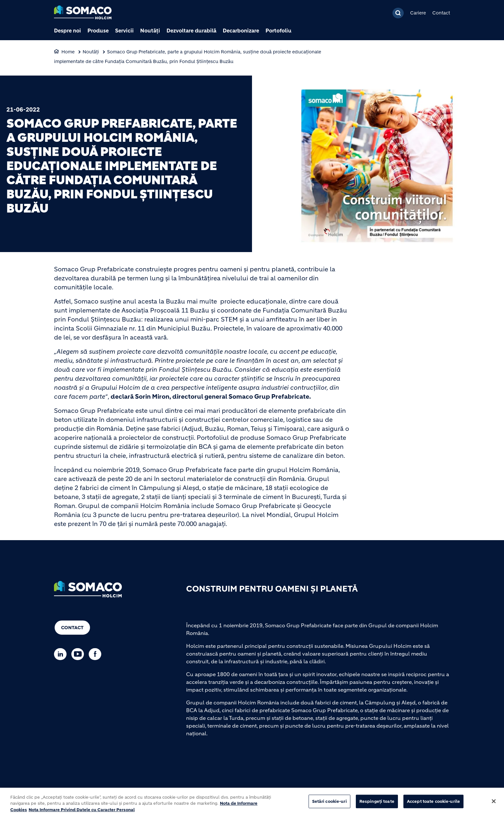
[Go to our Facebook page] (97, 654)
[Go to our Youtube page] (79, 654)
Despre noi (67, 31)
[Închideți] (494, 804)
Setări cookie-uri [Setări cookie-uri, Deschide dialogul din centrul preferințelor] (329, 804)
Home (68, 52)
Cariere (418, 13)
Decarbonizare (241, 31)
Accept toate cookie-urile (433, 804)
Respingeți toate (377, 804)
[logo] (83, 13)
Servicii (124, 31)
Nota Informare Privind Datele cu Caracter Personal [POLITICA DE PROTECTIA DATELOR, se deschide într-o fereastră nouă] (82, 813)
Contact (441, 13)
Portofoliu (279, 31)
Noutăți (150, 31)
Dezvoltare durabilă (191, 31)
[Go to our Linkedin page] (62, 654)
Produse (98, 31)
